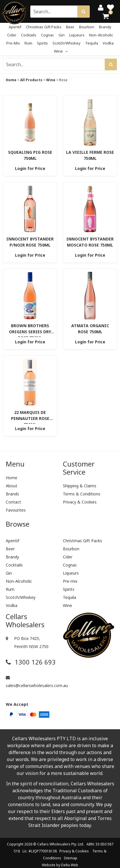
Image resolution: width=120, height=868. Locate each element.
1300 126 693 (31, 662)
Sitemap (71, 858)
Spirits (42, 43)
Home (11, 80)
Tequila (92, 43)
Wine (61, 51)
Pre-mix (13, 43)
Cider (12, 35)
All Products (31, 80)
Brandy (105, 27)
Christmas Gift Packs (44, 27)
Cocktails (29, 35)
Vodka (108, 43)
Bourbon (87, 27)
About (12, 486)
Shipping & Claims (80, 486)
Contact (13, 502)
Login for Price (30, 168)
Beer (70, 27)
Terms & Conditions (82, 494)
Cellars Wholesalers (54, 844)
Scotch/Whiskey (66, 43)
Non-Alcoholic (101, 35)
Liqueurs (77, 35)
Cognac (47, 35)
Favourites (16, 510)
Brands (12, 494)
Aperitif (15, 27)
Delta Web (70, 865)
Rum (28, 43)
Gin (62, 35)
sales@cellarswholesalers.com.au (31, 682)
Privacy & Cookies (80, 502)
